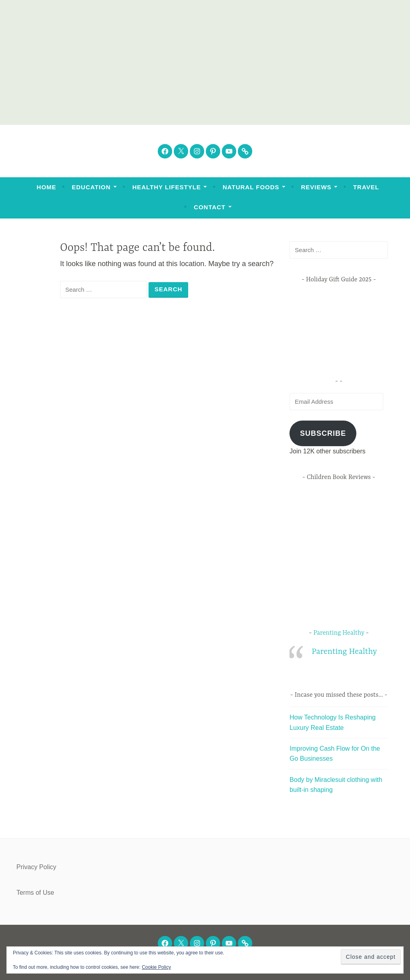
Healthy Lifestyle (166, 187)
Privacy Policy (36, 867)
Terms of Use (35, 893)
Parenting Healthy (339, 633)
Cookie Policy (156, 967)
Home (47, 187)
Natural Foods (251, 187)
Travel (366, 187)
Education (91, 187)
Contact (210, 207)
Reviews (316, 187)
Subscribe (323, 433)
